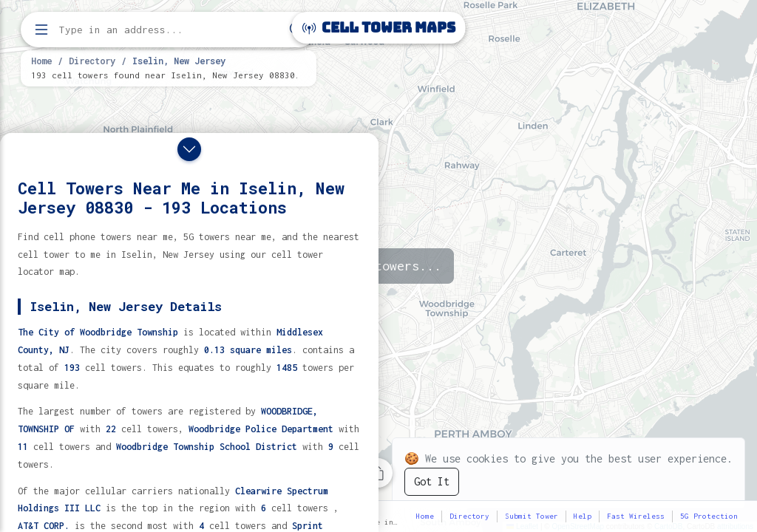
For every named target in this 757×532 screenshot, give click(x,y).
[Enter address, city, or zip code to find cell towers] (170, 30)
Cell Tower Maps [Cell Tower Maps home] (379, 28)
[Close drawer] (189, 149)
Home (41, 61)
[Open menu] (41, 30)
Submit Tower (532, 516)
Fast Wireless (636, 516)
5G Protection (709, 516)
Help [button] (583, 516)
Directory (92, 61)
